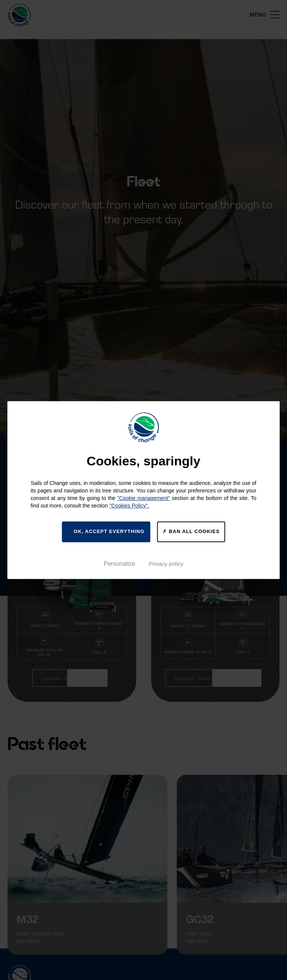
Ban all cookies (191, 531)
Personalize (120, 564)
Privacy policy (166, 564)
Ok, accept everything (106, 531)
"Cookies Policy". (129, 506)
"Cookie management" (144, 498)
